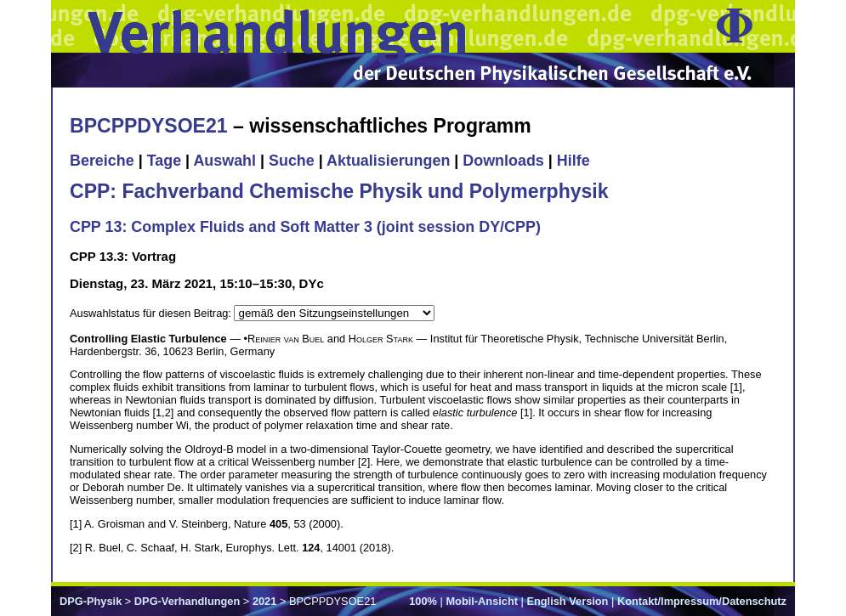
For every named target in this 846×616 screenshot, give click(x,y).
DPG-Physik (91, 601)
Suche (292, 161)
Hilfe (573, 161)
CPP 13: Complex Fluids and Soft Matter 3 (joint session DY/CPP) (305, 227)
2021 (264, 601)
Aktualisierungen (388, 161)
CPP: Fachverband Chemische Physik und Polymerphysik (339, 191)
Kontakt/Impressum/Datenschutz (702, 601)
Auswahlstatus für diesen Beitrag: (152, 313)
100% (423, 601)
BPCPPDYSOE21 (149, 126)
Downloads (503, 161)
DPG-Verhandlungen (187, 601)
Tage (164, 161)
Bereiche (102, 161)
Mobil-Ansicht (482, 601)
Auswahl (224, 161)
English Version (567, 601)
